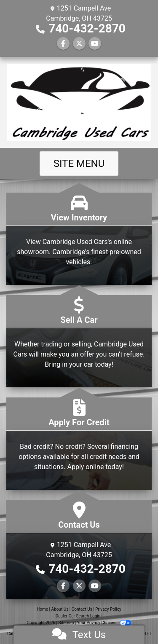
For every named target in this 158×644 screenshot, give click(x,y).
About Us (60, 609)
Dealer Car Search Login (78, 616)
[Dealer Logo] (79, 102)
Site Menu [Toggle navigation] (79, 164)
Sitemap (66, 623)
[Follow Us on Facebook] (63, 44)
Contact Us (82, 609)
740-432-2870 (87, 28)
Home (42, 609)
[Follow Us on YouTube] (95, 44)
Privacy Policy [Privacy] (108, 609)
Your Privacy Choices (104, 623)
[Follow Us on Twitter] (79, 44)
